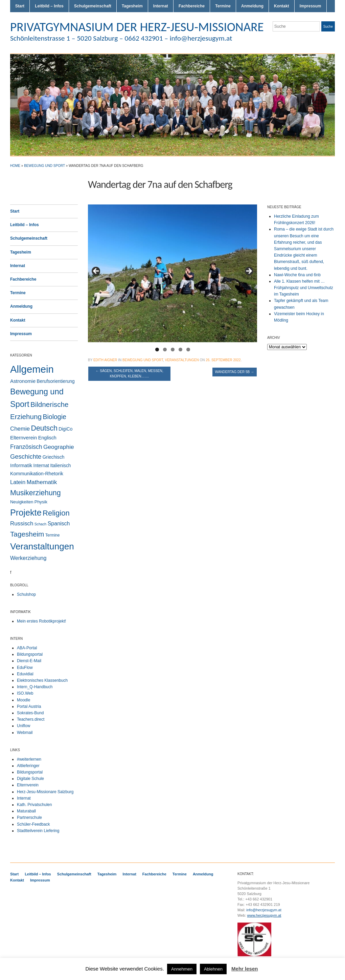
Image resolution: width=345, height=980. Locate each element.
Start (20, 6)
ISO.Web (25, 693)
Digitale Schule (30, 779)
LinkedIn (331, 40)
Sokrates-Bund (30, 713)
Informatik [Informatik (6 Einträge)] (21, 465)
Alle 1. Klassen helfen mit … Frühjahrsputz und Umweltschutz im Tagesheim (304, 288)
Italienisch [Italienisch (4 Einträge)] (60, 466)
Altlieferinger (28, 766)
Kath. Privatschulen (34, 805)
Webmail (25, 733)
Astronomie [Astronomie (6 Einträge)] (23, 381)
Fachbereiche (192, 6)
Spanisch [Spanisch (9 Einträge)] (59, 523)
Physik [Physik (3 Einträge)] (41, 502)
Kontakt (282, 6)
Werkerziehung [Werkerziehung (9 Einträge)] (28, 558)
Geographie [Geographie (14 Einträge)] (59, 447)
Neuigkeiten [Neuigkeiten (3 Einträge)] (22, 502)
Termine (223, 6)
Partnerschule (29, 818)
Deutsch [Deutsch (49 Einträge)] (44, 428)
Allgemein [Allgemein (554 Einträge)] (32, 369)
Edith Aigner (105, 360)
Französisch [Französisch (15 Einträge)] (26, 447)
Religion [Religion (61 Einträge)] (56, 513)
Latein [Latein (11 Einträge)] (18, 482)
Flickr (315, 40)
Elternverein (28, 785)
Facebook (323, 40)
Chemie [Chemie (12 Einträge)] (20, 429)
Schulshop (26, 594)
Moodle (24, 700)
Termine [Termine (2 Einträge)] (53, 535)
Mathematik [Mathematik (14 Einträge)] (42, 482)
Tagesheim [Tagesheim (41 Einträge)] (27, 534)
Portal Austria (29, 706)
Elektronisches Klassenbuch (42, 680)
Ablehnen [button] (213, 969)
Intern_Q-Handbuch (35, 687)
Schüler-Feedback (33, 824)
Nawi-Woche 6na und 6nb (297, 275)
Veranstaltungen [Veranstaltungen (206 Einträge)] (42, 546)
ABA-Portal (27, 648)
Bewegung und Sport (44, 166)
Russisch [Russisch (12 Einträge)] (22, 524)
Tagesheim (132, 6)
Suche (328, 27)
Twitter (307, 40)
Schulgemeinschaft (93, 6)
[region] (172, 273)
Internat (161, 6)
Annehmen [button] (182, 969)
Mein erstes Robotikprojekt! (41, 621)
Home (15, 166)
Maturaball (26, 811)
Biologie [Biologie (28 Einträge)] (54, 417)
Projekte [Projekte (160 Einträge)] (26, 513)
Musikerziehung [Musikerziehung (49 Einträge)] (36, 493)
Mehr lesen (245, 969)
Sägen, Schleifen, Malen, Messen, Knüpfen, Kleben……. (129, 374)
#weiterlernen (29, 759)
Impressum (310, 6)
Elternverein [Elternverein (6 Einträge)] (24, 438)
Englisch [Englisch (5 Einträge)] (47, 438)
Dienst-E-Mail (29, 661)
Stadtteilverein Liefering (38, 831)
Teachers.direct (31, 719)
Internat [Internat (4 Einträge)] (41, 466)
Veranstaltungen (182, 360)
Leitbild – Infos (49, 6)
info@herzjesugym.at (264, 910)
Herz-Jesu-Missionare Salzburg (45, 792)
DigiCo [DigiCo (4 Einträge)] (65, 429)
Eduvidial (25, 674)
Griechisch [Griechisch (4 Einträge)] (54, 457)
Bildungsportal (30, 654)
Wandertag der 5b (235, 372)
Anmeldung (252, 6)
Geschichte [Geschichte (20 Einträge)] (26, 456)
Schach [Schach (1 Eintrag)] (41, 524)
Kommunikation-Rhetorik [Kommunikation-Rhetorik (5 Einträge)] (37, 474)
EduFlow (25, 668)
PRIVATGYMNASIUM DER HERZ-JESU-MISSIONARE (137, 27)
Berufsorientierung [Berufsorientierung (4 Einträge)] (56, 381)
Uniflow (24, 726)
